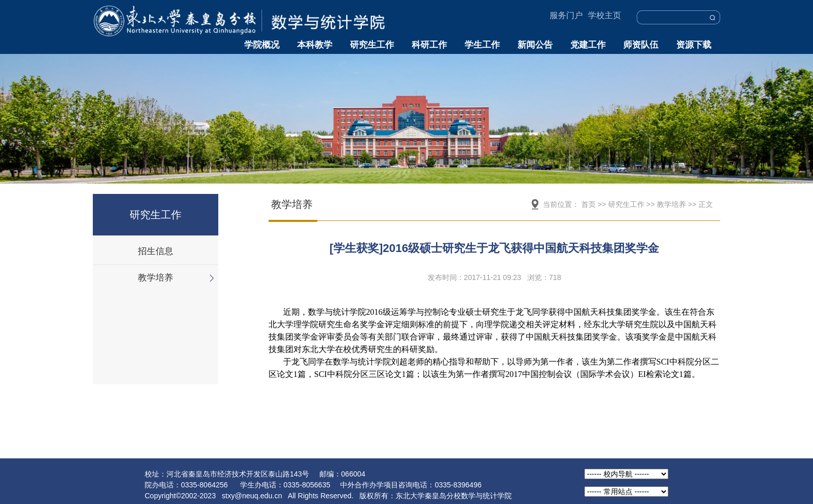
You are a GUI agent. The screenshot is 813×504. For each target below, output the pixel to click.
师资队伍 (641, 45)
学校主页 (605, 15)
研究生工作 (372, 45)
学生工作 (482, 45)
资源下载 (694, 45)
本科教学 (315, 45)
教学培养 (156, 278)
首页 (588, 204)
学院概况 (262, 45)
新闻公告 (535, 45)
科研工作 (429, 45)
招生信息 (156, 251)
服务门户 (566, 15)
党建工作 (588, 45)
